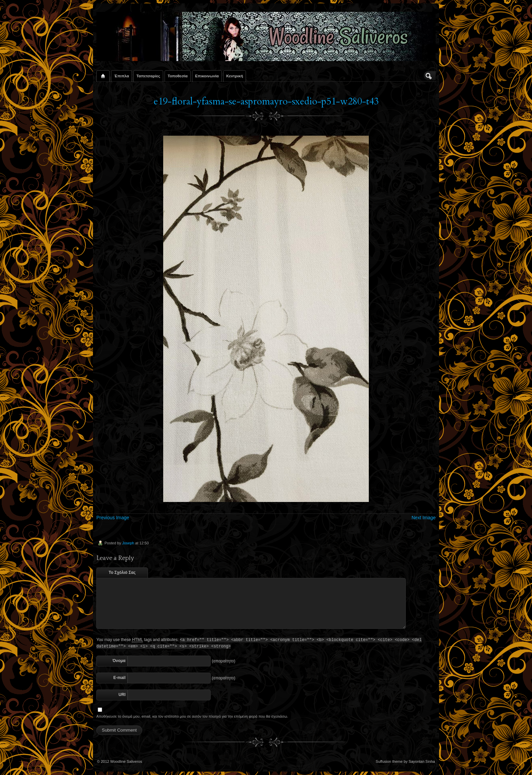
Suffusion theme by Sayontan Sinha (405, 761)
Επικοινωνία (207, 76)
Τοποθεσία (178, 76)
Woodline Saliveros (126, 761)
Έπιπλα (121, 76)
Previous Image (113, 518)
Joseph (128, 543)
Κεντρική (235, 76)
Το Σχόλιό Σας (122, 573)
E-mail (119, 678)
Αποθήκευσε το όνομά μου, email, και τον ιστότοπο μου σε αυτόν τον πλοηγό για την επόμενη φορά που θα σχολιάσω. (192, 716)
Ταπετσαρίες (148, 76)
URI (122, 695)
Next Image (424, 518)
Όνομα (119, 661)
